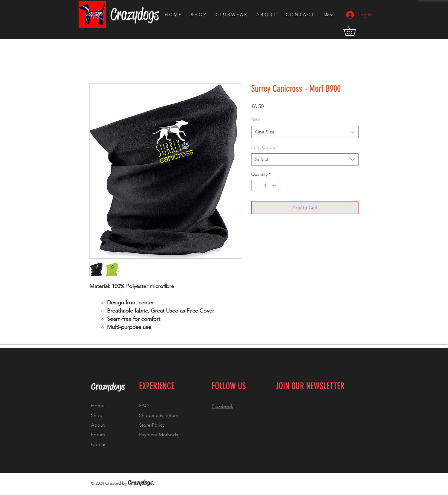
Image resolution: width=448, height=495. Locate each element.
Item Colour (264, 147)
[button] (355, 31)
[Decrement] (256, 186)
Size (256, 120)
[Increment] (274, 186)
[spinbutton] (265, 186)
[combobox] (305, 132)
